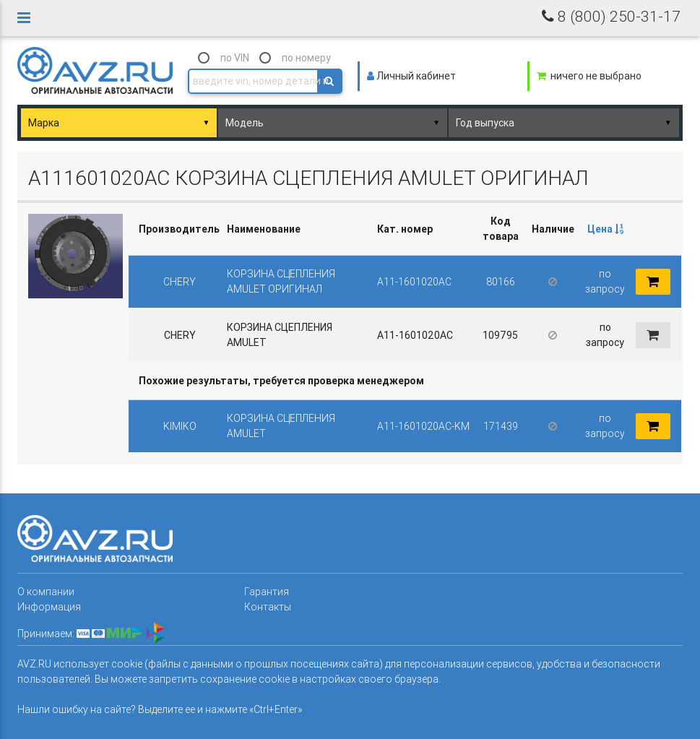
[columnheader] (605, 229)
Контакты (268, 607)
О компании (46, 592)
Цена (605, 229)
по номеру (306, 58)
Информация (49, 607)
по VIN (235, 58)
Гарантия (267, 592)
